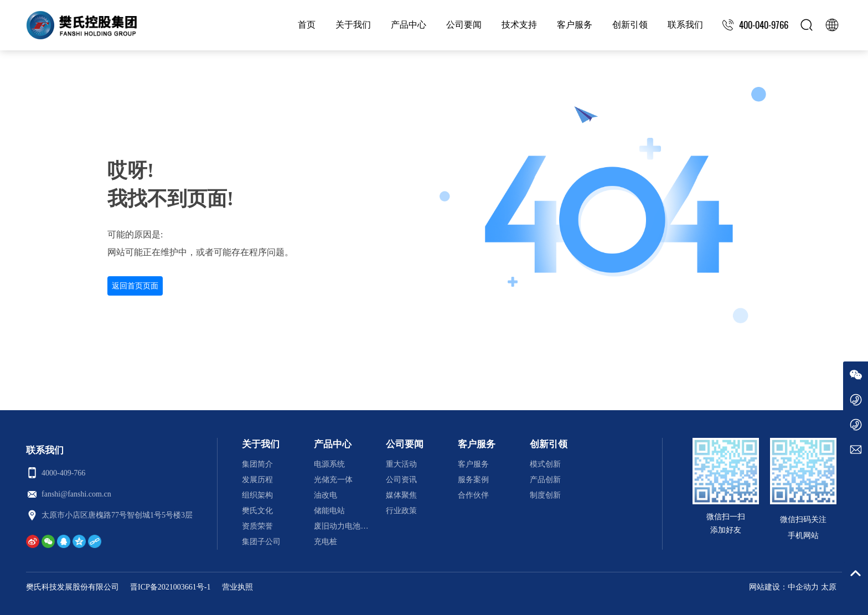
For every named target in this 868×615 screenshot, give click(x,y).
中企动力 (803, 587)
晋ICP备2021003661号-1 (170, 587)
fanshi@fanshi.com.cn (76, 494)
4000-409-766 (63, 473)
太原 (829, 587)
